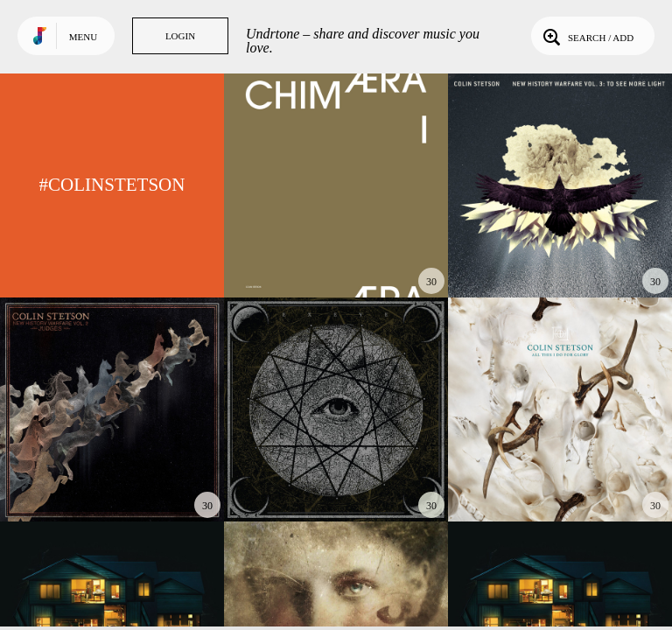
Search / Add (587, 36)
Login (180, 36)
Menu (83, 37)
